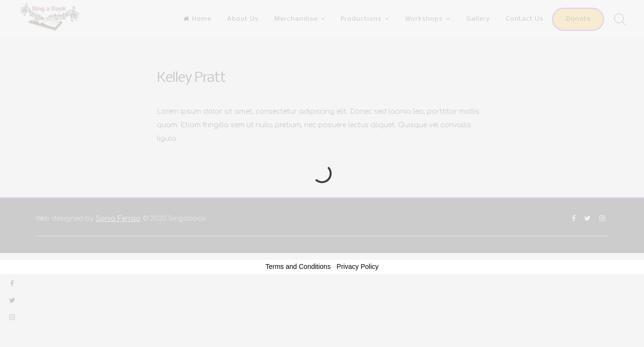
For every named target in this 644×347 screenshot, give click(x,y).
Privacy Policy (357, 267)
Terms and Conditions (298, 267)
